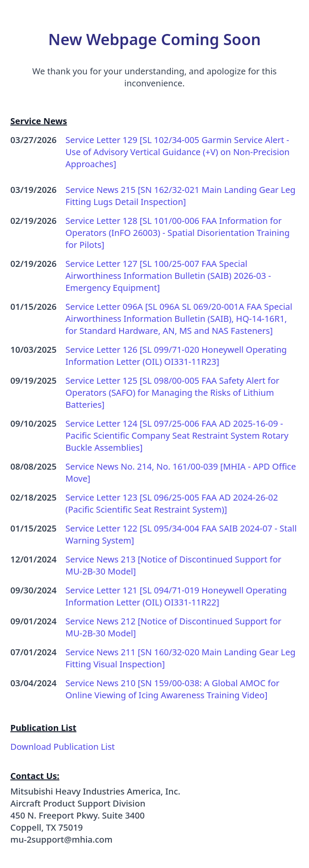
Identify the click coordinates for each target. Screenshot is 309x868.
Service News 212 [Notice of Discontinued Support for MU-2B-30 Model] (173, 627)
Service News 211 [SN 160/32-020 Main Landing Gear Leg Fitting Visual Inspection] (181, 658)
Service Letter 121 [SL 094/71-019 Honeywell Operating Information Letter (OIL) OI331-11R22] (176, 596)
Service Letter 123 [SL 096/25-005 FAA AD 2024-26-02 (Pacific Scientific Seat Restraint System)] (172, 503)
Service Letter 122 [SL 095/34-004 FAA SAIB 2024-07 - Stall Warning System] (181, 534)
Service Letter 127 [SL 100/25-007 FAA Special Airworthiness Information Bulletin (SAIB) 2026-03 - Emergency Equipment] (168, 276)
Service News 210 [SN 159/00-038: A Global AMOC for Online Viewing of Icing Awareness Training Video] (172, 689)
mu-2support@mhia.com (61, 839)
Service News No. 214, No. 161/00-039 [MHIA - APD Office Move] (181, 472)
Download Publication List (63, 747)
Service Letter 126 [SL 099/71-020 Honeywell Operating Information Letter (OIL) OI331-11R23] (176, 356)
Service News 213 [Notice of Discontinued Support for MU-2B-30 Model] (173, 565)
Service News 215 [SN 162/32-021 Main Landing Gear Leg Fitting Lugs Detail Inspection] (181, 196)
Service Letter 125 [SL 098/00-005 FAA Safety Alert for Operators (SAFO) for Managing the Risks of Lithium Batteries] (172, 393)
